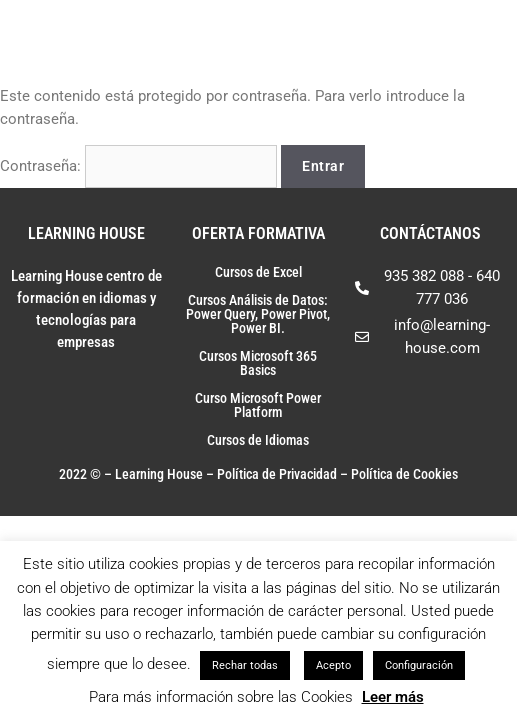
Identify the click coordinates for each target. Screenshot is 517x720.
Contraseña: (138, 166)
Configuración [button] (419, 665)
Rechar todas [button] (245, 665)
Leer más (393, 697)
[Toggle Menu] (476, 35)
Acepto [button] (333, 665)
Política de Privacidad (277, 474)
